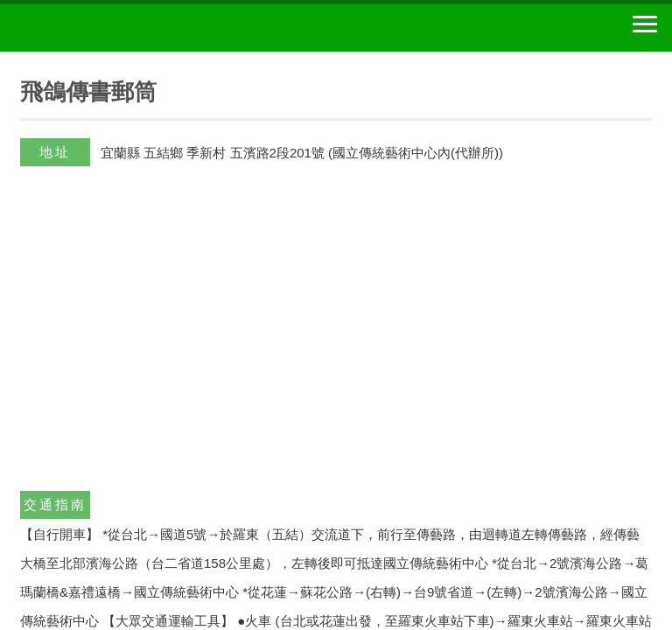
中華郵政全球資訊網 (109, 28)
